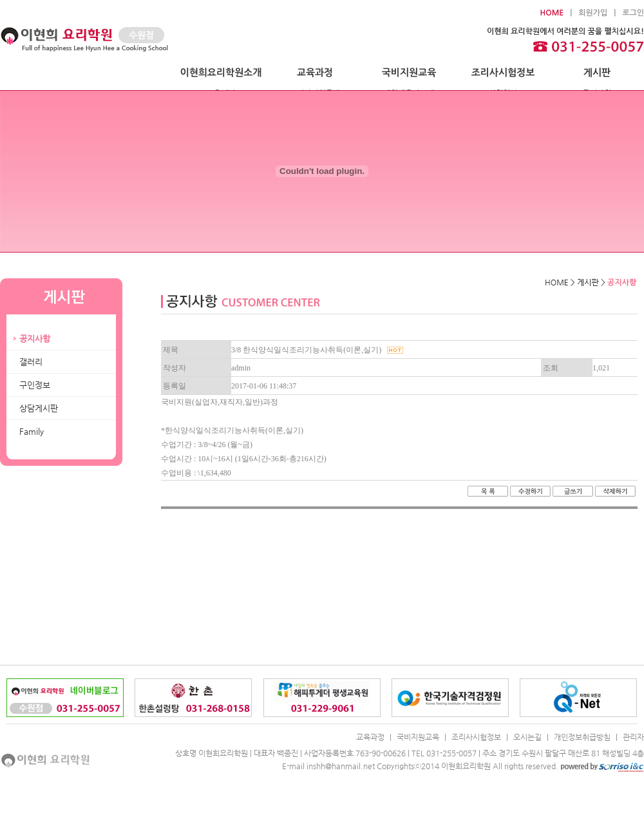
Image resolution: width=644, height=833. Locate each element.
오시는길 (527, 737)
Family (32, 431)
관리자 (633, 737)
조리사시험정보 (503, 72)
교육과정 (315, 72)
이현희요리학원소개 (221, 72)
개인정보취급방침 (582, 737)
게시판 (597, 72)
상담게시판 (39, 408)
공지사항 (35, 339)
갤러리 (31, 362)
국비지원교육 (409, 72)
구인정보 (35, 385)
